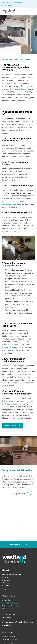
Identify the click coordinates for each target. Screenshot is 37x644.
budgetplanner (9, 347)
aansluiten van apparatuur (13, 204)
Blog (4, 589)
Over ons (6, 583)
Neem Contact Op (13, 426)
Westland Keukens (20, 89)
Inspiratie (6, 580)
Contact (5, 586)
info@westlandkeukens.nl (13, 2)
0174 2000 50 (8, 5)
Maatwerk (6, 577)
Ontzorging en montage (12, 574)
